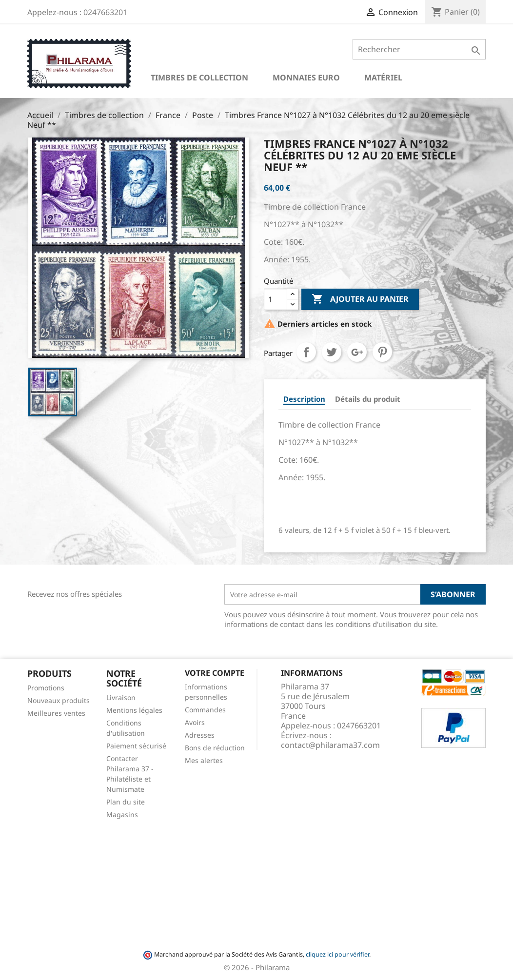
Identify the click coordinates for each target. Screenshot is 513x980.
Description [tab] (304, 399)
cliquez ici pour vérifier (337, 954)
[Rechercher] (419, 49)
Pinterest (382, 352)
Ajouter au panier (360, 299)
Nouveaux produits (59, 700)
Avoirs (195, 722)
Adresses (200, 735)
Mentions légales (134, 710)
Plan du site (126, 802)
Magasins (122, 814)
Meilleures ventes (56, 713)
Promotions (46, 688)
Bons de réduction (215, 748)
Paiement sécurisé (136, 746)
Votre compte (215, 673)
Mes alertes (204, 760)
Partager (306, 352)
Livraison (121, 697)
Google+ (357, 352)
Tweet (332, 352)
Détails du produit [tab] (368, 399)
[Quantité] (276, 299)
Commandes (205, 710)
